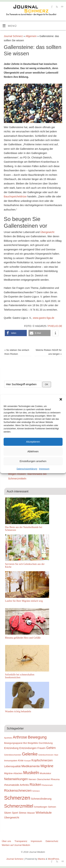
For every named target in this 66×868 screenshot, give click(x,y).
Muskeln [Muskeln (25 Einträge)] (31, 773)
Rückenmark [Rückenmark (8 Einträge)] (47, 785)
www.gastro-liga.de (44, 318)
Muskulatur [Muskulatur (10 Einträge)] (45, 773)
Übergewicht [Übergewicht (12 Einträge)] (12, 817)
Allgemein (31, 36)
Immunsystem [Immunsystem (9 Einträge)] (11, 761)
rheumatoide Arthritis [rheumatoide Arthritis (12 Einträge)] (17, 785)
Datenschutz (52, 841)
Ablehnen (33, 451)
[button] (61, 399)
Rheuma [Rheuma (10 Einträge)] (55, 779)
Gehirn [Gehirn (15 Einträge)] (51, 748)
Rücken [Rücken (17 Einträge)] (35, 785)
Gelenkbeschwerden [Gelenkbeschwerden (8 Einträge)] (13, 755)
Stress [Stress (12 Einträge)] (23, 813)
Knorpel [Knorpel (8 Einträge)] (28, 761)
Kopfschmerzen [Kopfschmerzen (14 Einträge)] (42, 760)
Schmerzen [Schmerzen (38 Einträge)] (17, 798)
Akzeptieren (33, 442)
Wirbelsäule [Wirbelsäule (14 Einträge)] (44, 813)
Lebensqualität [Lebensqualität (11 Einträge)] (12, 766)
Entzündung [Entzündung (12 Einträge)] (11, 748)
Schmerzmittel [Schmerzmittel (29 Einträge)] (19, 806)
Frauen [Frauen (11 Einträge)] (42, 748)
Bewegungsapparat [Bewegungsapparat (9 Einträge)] (13, 743)
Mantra (42, 859)
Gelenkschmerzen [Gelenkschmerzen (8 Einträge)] (46, 755)
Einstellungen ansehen (33, 461)
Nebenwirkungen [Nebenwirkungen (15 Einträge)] (16, 779)
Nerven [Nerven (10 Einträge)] (32, 779)
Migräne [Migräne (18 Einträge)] (47, 766)
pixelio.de (55, 326)
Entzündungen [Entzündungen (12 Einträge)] (28, 748)
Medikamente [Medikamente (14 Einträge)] (31, 766)
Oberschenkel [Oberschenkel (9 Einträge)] (43, 779)
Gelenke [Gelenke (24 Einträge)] (30, 754)
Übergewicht (47, 232)
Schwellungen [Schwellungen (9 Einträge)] (41, 807)
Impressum (44, 469)
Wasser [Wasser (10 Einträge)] (31, 813)
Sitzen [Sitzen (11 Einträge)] (8, 813)
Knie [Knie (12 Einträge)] (21, 760)
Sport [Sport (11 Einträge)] (15, 813)
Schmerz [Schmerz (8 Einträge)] (36, 791)
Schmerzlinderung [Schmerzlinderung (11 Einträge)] (41, 799)
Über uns (6, 841)
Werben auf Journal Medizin (16, 845)
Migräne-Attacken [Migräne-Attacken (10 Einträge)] (13, 773)
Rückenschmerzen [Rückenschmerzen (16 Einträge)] (18, 790)
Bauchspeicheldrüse (15, 196)
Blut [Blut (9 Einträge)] (25, 743)
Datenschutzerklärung (27, 469)
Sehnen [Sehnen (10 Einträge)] (52, 807)
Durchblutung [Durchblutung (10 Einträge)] (46, 743)
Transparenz (21, 841)
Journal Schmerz (13, 36)
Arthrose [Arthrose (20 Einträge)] (20, 737)
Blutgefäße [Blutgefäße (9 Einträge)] (33, 743)
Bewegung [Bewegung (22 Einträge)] (37, 737)
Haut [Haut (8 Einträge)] (56, 755)
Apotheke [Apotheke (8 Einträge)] (8, 738)
